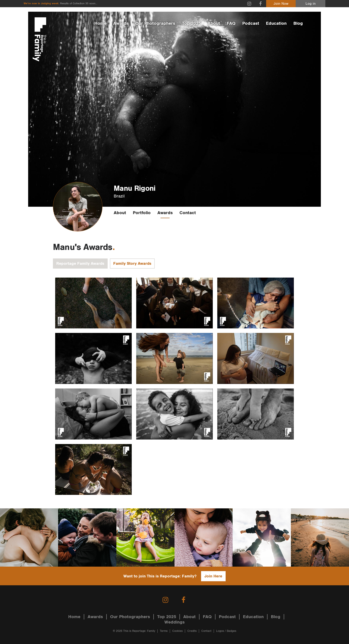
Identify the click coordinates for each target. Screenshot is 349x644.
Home (100, 23)
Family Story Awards (132, 264)
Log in (311, 4)
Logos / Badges (226, 631)
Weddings (174, 622)
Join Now (281, 4)
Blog (298, 23)
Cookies (177, 631)
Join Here (213, 576)
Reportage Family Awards (80, 264)
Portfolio (142, 213)
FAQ (231, 23)
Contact (188, 213)
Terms (164, 631)
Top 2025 (191, 23)
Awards (121, 23)
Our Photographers (155, 23)
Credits (192, 631)
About (214, 23)
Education (276, 23)
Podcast (251, 23)
